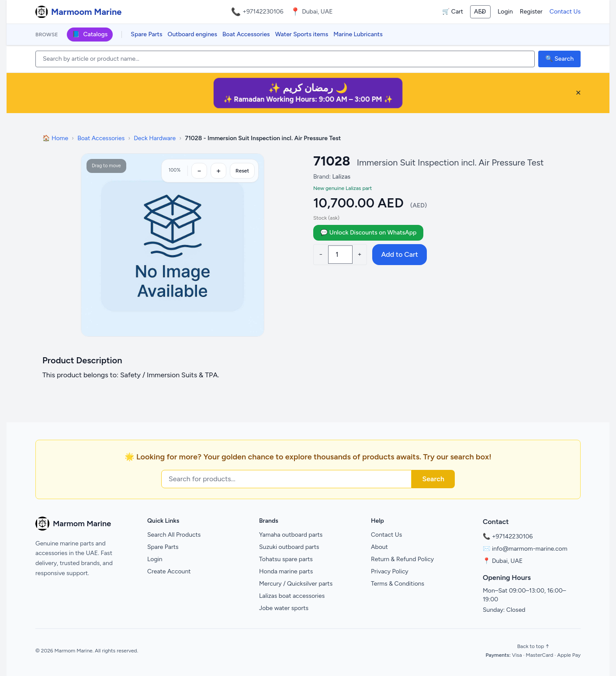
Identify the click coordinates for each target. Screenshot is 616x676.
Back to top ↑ (533, 646)
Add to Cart (399, 254)
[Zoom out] (199, 171)
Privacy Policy (390, 571)
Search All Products (174, 535)
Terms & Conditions (398, 584)
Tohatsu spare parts (286, 559)
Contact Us (565, 12)
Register (531, 12)
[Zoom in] (218, 171)
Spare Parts (146, 34)
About (379, 547)
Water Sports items (302, 34)
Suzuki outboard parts (289, 547)
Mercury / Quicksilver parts (296, 584)
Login (505, 12)
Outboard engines (192, 34)
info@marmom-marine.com (530, 549)
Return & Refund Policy (402, 559)
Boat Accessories (246, 34)
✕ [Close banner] (578, 93)
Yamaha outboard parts (291, 535)
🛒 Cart (453, 12)
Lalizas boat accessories (292, 596)
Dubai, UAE (507, 561)
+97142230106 (263, 12)
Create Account (169, 571)
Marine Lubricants (358, 34)
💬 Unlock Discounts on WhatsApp (368, 233)
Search (433, 479)
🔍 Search (559, 59)
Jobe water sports (284, 608)
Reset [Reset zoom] (242, 171)
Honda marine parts (286, 571)
